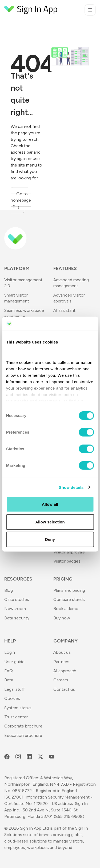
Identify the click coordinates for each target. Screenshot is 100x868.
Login (10, 652)
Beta (9, 680)
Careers (61, 680)
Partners (61, 662)
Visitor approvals (69, 552)
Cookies (12, 698)
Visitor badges (67, 561)
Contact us (64, 689)
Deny (50, 539)
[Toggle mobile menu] (90, 10)
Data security (17, 618)
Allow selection (50, 522)
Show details (71, 487)
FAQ (9, 671)
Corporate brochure (23, 726)
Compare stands (69, 599)
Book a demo (66, 609)
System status (18, 708)
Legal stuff (15, 689)
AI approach (65, 671)
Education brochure (23, 735)
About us (62, 652)
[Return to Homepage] (31, 10)
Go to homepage (21, 200)
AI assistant (64, 310)
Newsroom (15, 609)
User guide (14, 662)
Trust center (16, 717)
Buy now (62, 618)
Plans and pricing (69, 590)
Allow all (50, 504)
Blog (9, 590)
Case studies (17, 599)
